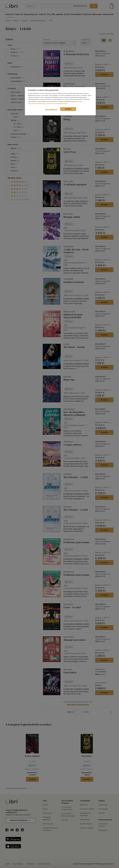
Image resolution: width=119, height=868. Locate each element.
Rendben (68, 109)
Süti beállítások (51, 110)
